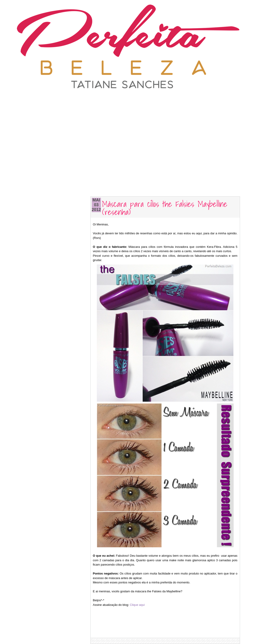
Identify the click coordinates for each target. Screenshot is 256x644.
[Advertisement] (128, 99)
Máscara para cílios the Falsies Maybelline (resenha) (165, 208)
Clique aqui (137, 605)
